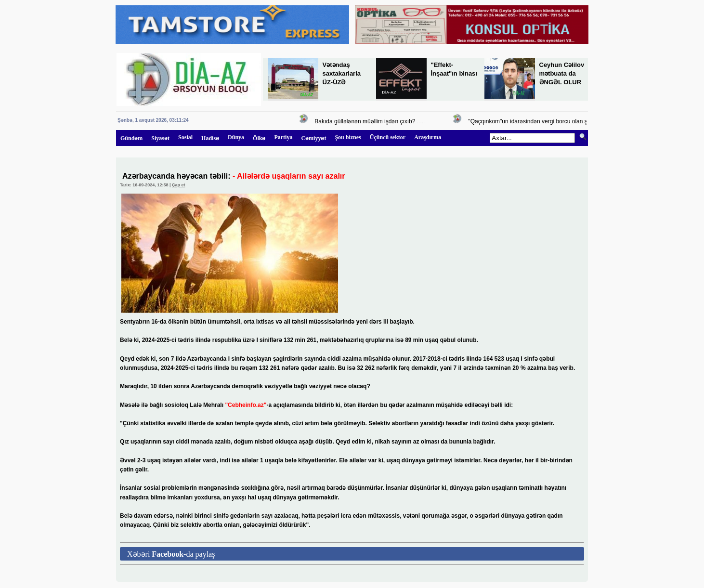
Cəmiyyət (313, 138)
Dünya (236, 137)
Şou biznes (348, 137)
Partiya (283, 137)
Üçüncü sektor (388, 137)
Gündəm (131, 138)
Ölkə (259, 138)
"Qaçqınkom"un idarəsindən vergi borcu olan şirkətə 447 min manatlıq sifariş (569, 121)
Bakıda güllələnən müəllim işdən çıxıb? (367, 121)
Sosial (185, 137)
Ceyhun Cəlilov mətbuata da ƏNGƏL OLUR (562, 73)
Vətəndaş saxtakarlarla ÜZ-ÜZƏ (342, 73)
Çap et (179, 185)
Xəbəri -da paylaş (171, 554)
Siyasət (160, 138)
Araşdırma (428, 137)
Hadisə (210, 138)
